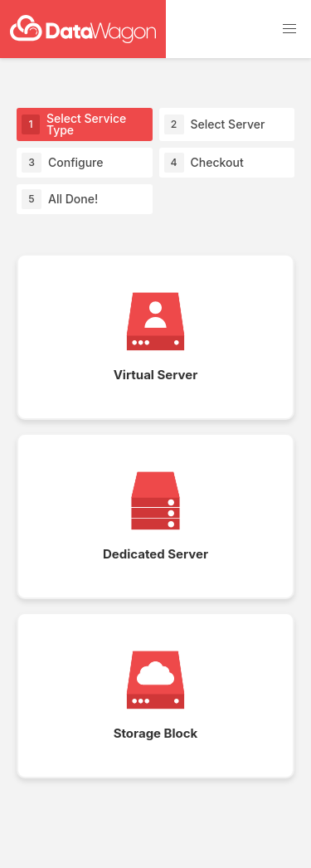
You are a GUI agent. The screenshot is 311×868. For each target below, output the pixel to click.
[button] (289, 29)
